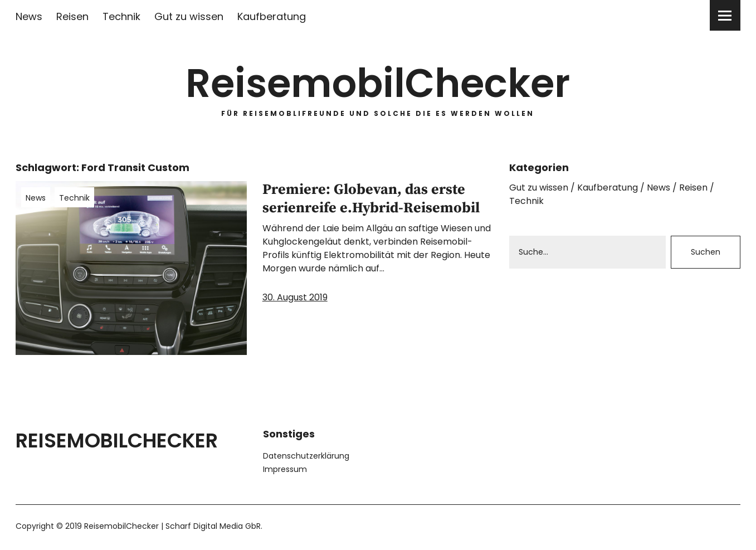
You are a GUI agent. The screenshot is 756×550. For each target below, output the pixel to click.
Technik (121, 16)
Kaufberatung (272, 16)
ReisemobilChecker (378, 83)
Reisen (72, 16)
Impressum (285, 469)
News (29, 16)
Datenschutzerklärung (306, 456)
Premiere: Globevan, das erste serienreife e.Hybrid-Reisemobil (371, 199)
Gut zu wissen (189, 16)
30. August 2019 (295, 297)
